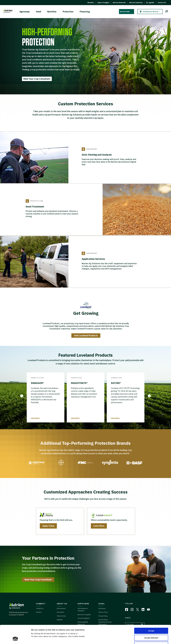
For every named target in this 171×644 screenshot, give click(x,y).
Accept (151, 615)
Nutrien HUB (125, 12)
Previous (22, 396)
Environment (61, 608)
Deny (151, 629)
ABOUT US (62, 604)
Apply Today (48, 526)
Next (149, 396)
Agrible (151, 2)
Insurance (102, 608)
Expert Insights (103, 2)
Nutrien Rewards (119, 2)
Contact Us (162, 2)
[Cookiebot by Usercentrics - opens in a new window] (15, 639)
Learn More (35, 418)
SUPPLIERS (83, 604)
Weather (91, 2)
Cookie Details (142, 639)
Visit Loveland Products (86, 336)
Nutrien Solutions (136, 2)
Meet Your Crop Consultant (37, 79)
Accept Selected (151, 622)
